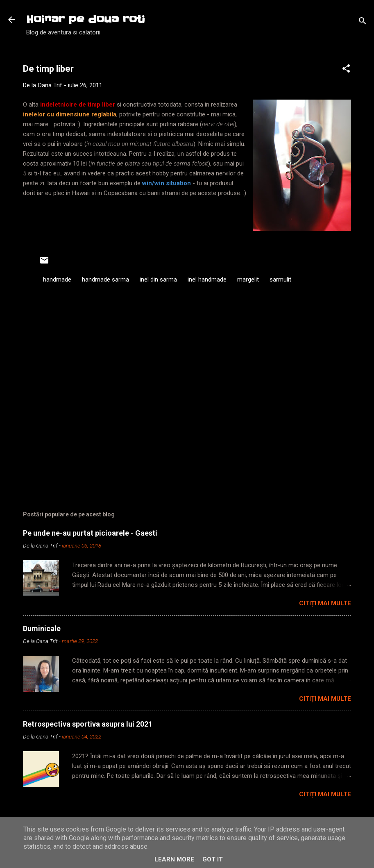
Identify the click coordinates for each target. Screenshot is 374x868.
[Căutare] (363, 22)
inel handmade (207, 279)
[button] (346, 70)
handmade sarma (105, 279)
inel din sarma (158, 279)
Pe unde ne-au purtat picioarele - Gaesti (90, 533)
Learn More (174, 859)
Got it (213, 859)
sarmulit (280, 279)
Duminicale (42, 628)
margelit (248, 279)
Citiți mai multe (325, 603)
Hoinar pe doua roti (86, 19)
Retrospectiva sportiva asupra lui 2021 (88, 724)
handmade (57, 279)
